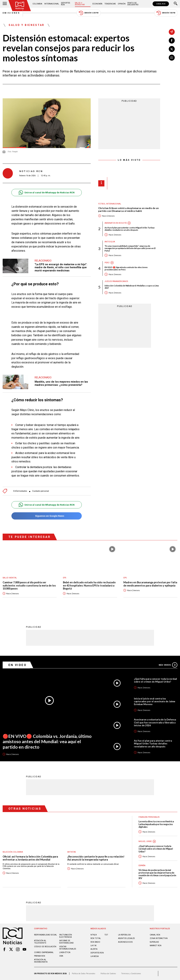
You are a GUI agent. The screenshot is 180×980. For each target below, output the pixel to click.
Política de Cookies (108, 974)
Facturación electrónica (66, 936)
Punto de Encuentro (133, 4)
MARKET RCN (156, 946)
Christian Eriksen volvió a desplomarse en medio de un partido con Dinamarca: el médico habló (128, 210)
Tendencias (110, 4)
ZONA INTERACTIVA (159, 938)
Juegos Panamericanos (116, 281)
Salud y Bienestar (80, 4)
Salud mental (10, 578)
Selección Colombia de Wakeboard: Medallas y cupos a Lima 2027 (132, 287)
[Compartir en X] (172, 49)
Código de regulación (45, 947)
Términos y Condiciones (131, 974)
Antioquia (110, 242)
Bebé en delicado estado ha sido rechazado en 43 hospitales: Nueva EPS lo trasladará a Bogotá (89, 585)
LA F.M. (94, 946)
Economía (97, 4)
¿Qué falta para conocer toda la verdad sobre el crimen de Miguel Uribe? (155, 680)
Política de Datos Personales (84, 974)
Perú (107, 263)
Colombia (37, 4)
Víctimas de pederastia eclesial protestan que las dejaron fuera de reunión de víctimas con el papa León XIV (157, 874)
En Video (18, 665)
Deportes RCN (65, 4)
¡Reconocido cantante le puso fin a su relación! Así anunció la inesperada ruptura (96, 858)
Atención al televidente (40, 942)
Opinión (122, 4)
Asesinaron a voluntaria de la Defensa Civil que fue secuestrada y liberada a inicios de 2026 (155, 722)
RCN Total (96, 938)
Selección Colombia (13, 852)
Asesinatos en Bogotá (116, 223)
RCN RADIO (95, 942)
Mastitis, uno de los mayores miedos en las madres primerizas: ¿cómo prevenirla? (61, 383)
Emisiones (11, 13)
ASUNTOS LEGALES (126, 938)
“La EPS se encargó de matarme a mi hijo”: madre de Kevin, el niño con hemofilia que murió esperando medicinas (61, 267)
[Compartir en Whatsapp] (172, 58)
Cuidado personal (41, 491)
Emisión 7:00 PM (166, 13)
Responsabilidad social (46, 935)
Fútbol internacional (110, 204)
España (142, 866)
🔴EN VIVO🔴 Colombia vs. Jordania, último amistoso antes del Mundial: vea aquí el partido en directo (47, 741)
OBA (61, 956)
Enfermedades (20, 491)
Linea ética (65, 952)
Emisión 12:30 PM (89, 13)
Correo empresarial (44, 952)
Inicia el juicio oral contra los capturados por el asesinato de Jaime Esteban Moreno (155, 701)
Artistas (72, 852)
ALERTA (94, 949)
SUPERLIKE (154, 942)
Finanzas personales (149, 817)
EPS (65, 578)
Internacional (52, 4)
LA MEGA (95, 956)
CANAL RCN (161, 4)
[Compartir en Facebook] (172, 41)
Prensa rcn (40, 956)
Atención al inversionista (41, 961)
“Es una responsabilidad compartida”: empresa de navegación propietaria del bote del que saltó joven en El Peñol (130, 248)
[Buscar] (176, 4)
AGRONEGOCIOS (125, 942)
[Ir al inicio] (20, 6)
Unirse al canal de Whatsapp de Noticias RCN (46, 193)
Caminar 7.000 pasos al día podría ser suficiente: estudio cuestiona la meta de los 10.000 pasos (29, 585)
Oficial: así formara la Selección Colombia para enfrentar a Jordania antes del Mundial (30, 858)
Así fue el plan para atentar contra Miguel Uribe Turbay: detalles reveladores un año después (130, 229)
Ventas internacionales (68, 948)
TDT (106, 935)
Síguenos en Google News (46, 516)
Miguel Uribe (145, 841)
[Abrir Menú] (5, 4)
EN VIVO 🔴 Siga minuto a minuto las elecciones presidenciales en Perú (126, 268)
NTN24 (94, 935)
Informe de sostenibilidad (66, 942)
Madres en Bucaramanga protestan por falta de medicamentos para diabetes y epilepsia (150, 584)
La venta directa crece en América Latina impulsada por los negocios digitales (156, 824)
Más (168, 665)
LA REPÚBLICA (124, 935)
